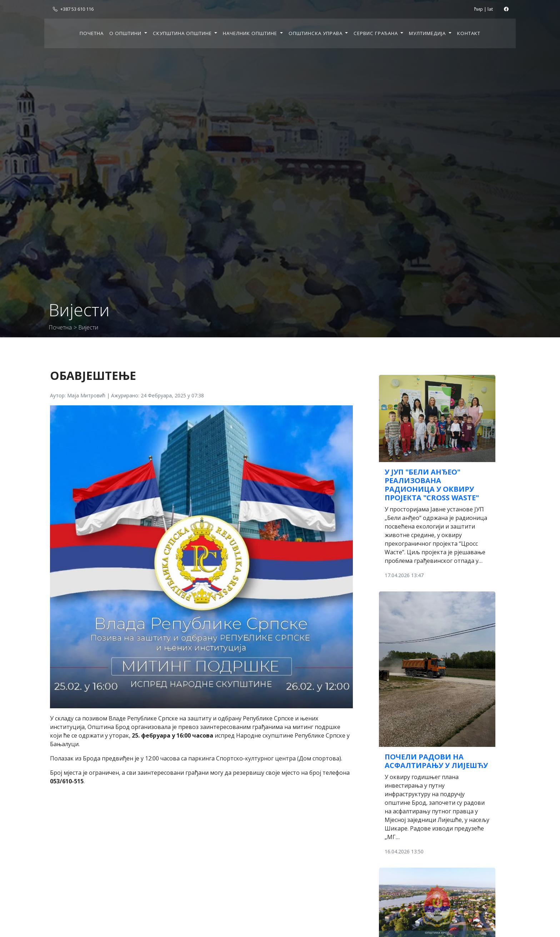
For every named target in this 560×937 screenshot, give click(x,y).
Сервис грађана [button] (376, 33)
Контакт (469, 33)
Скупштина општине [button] (183, 33)
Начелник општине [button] (251, 33)
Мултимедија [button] (428, 33)
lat (490, 9)
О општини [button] (126, 33)
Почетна (92, 33)
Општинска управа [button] (316, 33)
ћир (479, 9)
